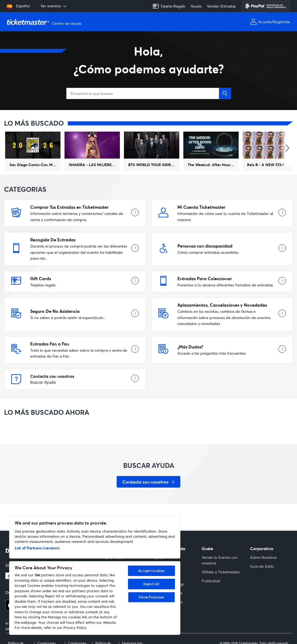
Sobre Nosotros (263, 557)
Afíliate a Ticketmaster (221, 572)
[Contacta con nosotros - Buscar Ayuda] (148, 464)
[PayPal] (266, 6)
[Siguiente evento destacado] (287, 131)
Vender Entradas (221, 6)
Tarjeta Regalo (169, 6)
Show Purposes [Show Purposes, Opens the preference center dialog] (151, 597)
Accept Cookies (151, 571)
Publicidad (211, 581)
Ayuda (196, 6)
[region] (95, 575)
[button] (225, 76)
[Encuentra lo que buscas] (148, 76)
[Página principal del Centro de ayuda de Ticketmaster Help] (45, 22)
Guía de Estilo (262, 566)
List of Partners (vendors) (37, 548)
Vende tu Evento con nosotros (220, 560)
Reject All (151, 584)
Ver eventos (54, 6)
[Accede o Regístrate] (270, 22)
